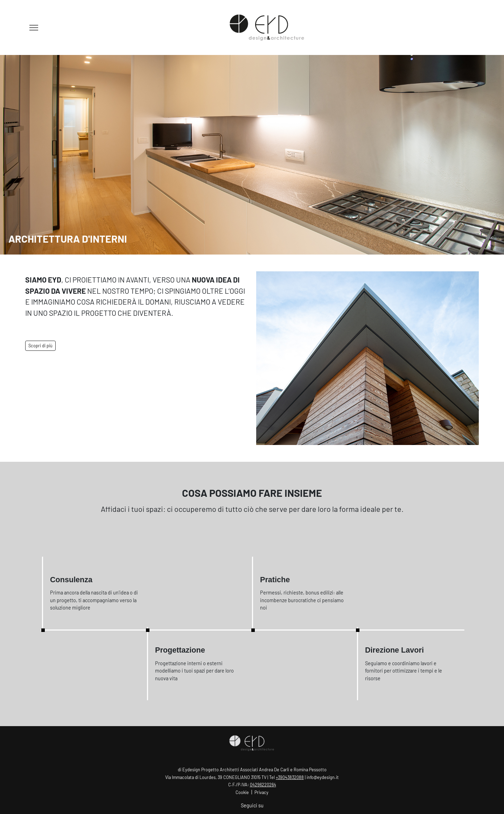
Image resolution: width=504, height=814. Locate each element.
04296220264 (263, 785)
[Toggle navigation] (34, 28)
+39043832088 (290, 777)
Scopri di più (40, 346)
